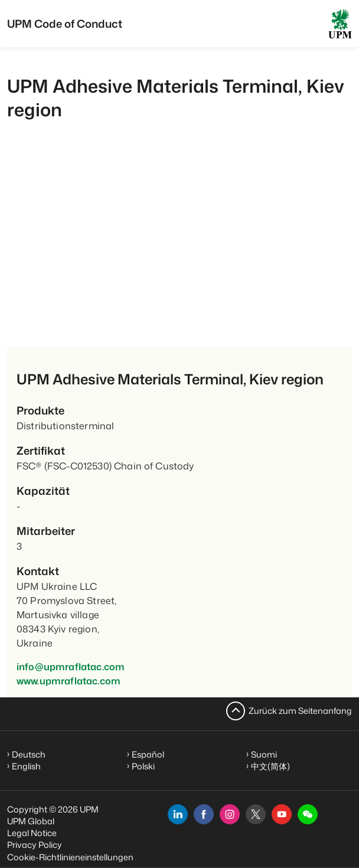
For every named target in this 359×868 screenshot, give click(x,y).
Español (148, 754)
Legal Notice (32, 833)
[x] (256, 814)
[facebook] (204, 814)
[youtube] (282, 814)
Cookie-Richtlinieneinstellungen (70, 857)
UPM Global (31, 821)
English (26, 766)
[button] (308, 814)
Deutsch (29, 754)
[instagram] (230, 814)
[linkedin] (178, 814)
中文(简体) (270, 766)
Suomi (264, 754)
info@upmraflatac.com (71, 667)
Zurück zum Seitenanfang (300, 711)
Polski (143, 766)
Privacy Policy (35, 845)
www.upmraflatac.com (68, 681)
